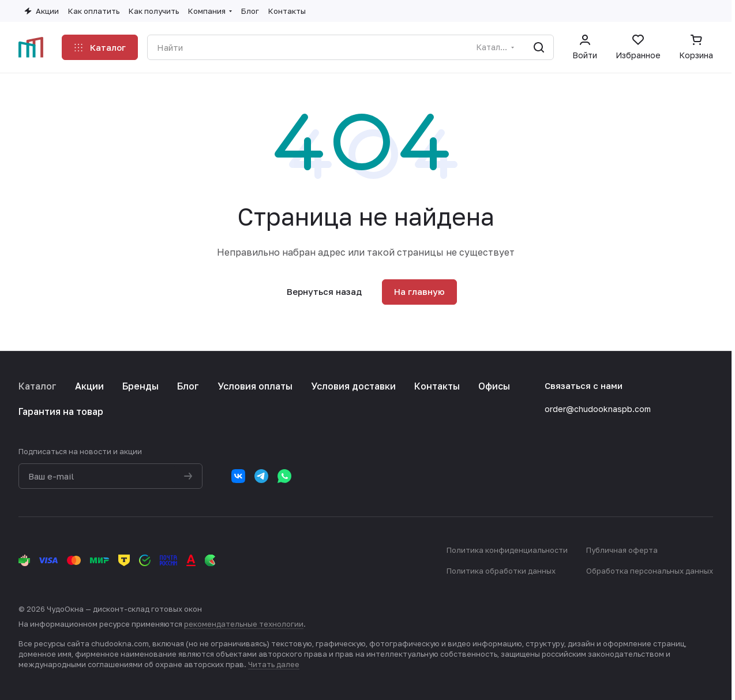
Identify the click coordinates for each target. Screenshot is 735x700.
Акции (89, 386)
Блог (188, 386)
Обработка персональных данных (650, 571)
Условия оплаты (255, 386)
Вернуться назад (324, 291)
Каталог (37, 386)
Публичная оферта (622, 550)
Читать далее (274, 664)
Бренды (140, 386)
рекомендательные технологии (244, 624)
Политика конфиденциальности (507, 550)
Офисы (494, 386)
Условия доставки (353, 386)
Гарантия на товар (61, 411)
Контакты (437, 386)
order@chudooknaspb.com (598, 409)
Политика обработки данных (501, 571)
